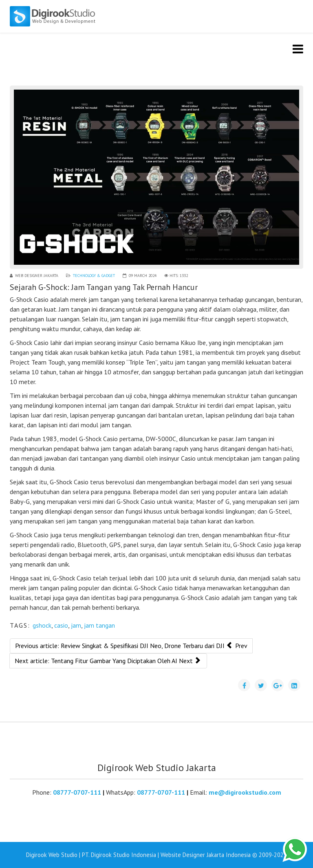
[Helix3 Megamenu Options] (298, 49)
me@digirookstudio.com (245, 792)
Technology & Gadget (94, 276)
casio (61, 625)
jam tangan (99, 625)
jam (76, 625)
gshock (42, 625)
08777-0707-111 (77, 792)
